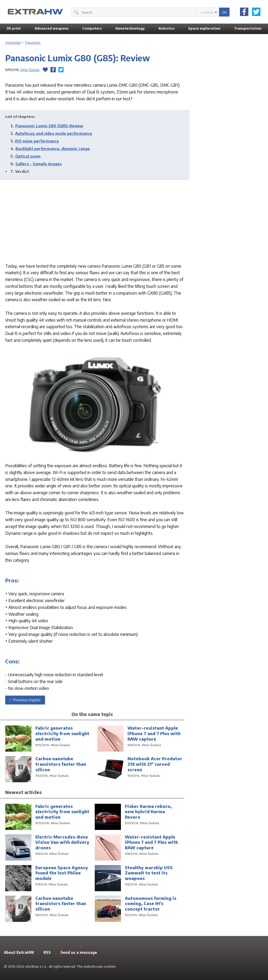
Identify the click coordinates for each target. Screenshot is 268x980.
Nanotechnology (130, 28)
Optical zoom (28, 156)
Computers (92, 28)
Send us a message (79, 952)
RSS (47, 952)
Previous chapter (27, 700)
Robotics (167, 28)
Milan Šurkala (30, 70)
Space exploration (204, 28)
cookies (110, 966)
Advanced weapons (52, 28)
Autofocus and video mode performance (54, 133)
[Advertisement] (95, 221)
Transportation (248, 28)
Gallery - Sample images (39, 164)
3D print (14, 28)
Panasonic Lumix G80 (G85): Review (49, 126)
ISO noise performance (37, 141)
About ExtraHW (19, 952)
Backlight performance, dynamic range (53, 149)
